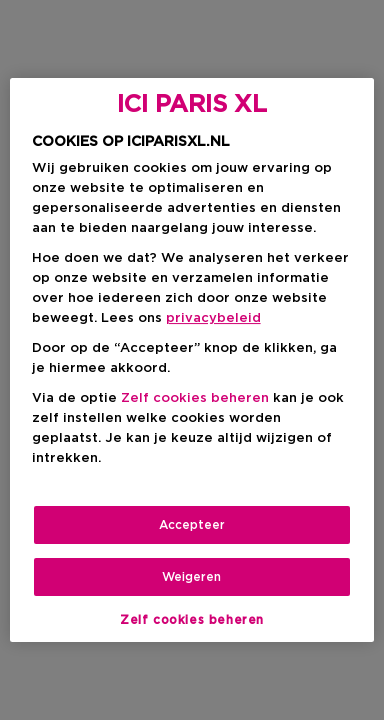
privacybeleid (213, 318)
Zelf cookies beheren (195, 398)
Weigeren (191, 577)
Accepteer (192, 525)
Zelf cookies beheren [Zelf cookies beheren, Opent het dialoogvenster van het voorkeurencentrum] (192, 620)
